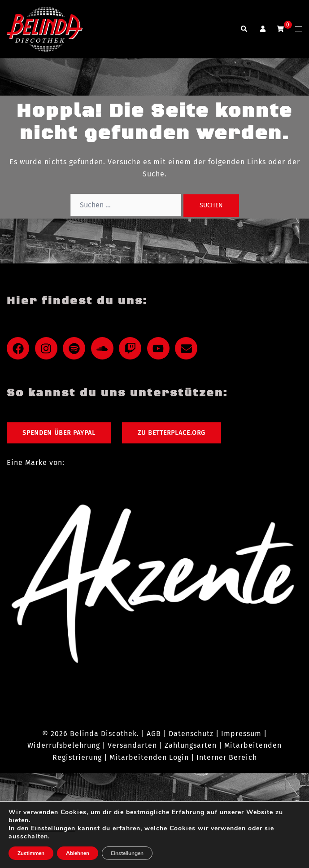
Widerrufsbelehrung (64, 745)
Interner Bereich (227, 757)
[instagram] (48, 348)
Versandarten (132, 745)
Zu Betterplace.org (172, 433)
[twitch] (132, 348)
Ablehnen (78, 853)
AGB (154, 734)
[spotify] (76, 348)
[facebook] (20, 348)
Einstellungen (53, 829)
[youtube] (160, 348)
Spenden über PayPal (59, 433)
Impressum (241, 734)
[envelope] (188, 348)
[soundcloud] (104, 348)
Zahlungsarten (191, 745)
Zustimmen (31, 853)
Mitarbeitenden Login (149, 757)
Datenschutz (191, 734)
